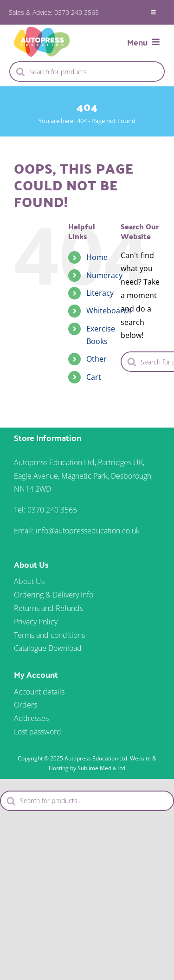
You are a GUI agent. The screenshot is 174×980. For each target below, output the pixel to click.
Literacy (100, 293)
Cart (94, 377)
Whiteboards (109, 311)
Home (97, 257)
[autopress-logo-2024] (42, 31)
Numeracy (104, 275)
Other (97, 359)
